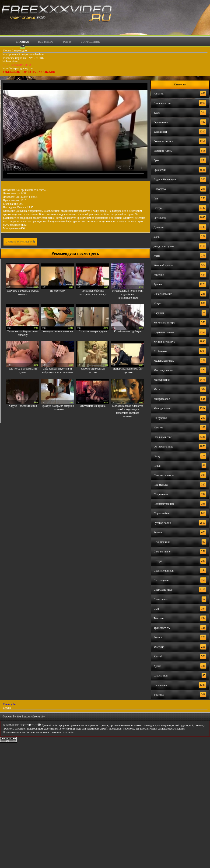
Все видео (46, 42)
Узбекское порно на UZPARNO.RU (23, 58)
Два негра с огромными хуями (23, 370)
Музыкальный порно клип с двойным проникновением (128, 294)
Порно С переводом (15, 50)
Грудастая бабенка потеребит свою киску (93, 292)
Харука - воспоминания (23, 406)
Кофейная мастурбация (128, 331)
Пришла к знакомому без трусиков (128, 370)
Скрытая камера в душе (93, 331)
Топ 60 (67, 42)
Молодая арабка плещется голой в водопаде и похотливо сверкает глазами (128, 411)
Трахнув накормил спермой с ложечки (58, 408)
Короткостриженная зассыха (93, 370)
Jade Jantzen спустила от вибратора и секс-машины (58, 370)
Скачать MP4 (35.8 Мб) (20, 242)
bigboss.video (10, 61)
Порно (7, 708)
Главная (23, 42)
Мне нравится (14, 228)
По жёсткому (58, 291)
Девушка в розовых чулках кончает (23, 292)
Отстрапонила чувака (93, 406)
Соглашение (90, 42)
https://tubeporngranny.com (18, 68)
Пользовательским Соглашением (22, 732)
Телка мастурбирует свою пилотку (23, 333)
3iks (19, 717)
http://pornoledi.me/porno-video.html (23, 54)
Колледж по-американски (58, 331)
